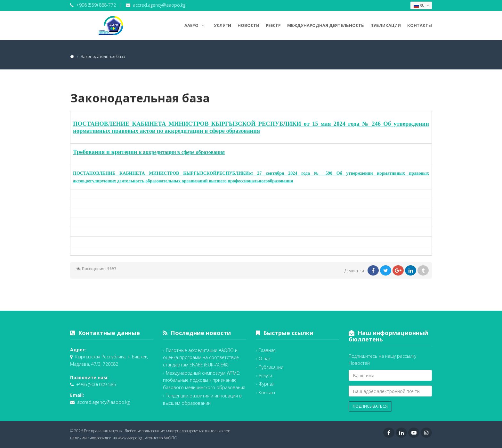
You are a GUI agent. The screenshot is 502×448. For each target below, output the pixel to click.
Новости (248, 25)
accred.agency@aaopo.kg (159, 5)
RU (421, 5)
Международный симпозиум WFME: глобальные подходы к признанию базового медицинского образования (204, 380)
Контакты (420, 25)
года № (359, 124)
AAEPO (196, 24)
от (307, 124)
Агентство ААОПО (161, 438)
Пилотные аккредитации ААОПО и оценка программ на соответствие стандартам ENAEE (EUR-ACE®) (201, 357)
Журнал (267, 384)
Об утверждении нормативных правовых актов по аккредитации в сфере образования (251, 127)
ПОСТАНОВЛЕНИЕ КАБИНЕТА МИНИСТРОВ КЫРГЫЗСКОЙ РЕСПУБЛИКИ (188, 124)
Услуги (223, 25)
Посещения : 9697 (99, 269)
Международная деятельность (326, 25)
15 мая (322, 124)
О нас (265, 359)
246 (377, 124)
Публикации (386, 25)
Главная (267, 350)
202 (338, 124)
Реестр (273, 25)
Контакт (267, 392)
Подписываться (370, 406)
